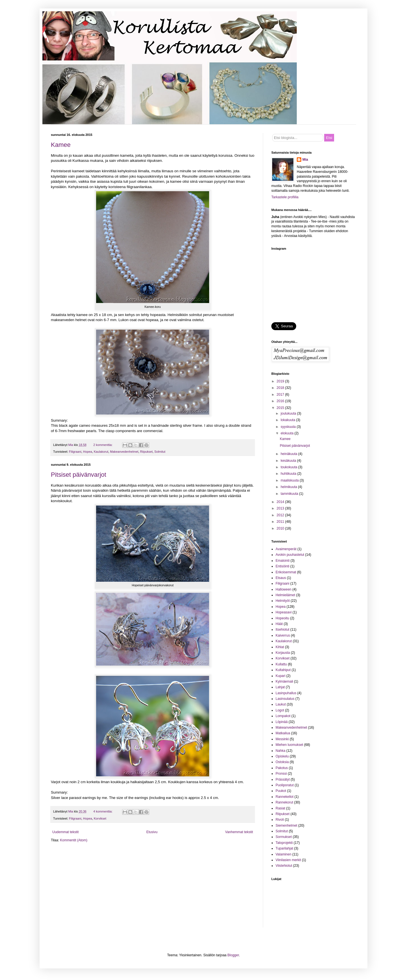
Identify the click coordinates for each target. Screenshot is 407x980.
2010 (281, 528)
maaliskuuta (290, 480)
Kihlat (280, 647)
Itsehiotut (282, 630)
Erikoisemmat (286, 572)
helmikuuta (289, 487)
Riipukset (146, 452)
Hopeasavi (284, 612)
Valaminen (283, 854)
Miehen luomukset (289, 745)
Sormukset (284, 837)
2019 (281, 381)
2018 (281, 388)
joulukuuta (289, 413)
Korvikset (100, 818)
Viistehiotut (284, 866)
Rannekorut (284, 802)
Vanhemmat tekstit (239, 832)
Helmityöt (283, 601)
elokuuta (288, 433)
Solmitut (160, 452)
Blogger (233, 955)
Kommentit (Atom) (74, 840)
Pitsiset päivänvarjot (79, 475)
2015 (281, 408)
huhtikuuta (289, 474)
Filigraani (75, 452)
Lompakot (283, 716)
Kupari (281, 676)
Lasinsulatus (285, 699)
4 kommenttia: (103, 811)
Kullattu (281, 664)
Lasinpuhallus (286, 693)
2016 (281, 401)
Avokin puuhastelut (290, 555)
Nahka (281, 751)
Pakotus (282, 768)
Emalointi (282, 561)
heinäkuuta (289, 454)
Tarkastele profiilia (285, 197)
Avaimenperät (286, 549)
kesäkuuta (289, 461)
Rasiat (280, 808)
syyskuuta (289, 427)
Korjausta (283, 653)
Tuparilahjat (284, 848)
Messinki (282, 739)
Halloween (283, 589)
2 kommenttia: (103, 445)
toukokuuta (289, 467)
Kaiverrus (283, 635)
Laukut (281, 704)
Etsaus (281, 578)
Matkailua (283, 733)
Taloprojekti (284, 843)
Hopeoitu (282, 618)
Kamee (61, 145)
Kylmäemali (284, 681)
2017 (281, 395)
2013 (281, 508)
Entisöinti (282, 566)
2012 (281, 515)
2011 (281, 522)
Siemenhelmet (286, 826)
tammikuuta (290, 494)
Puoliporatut (285, 785)
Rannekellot (284, 797)
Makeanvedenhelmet (124, 452)
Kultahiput (283, 670)
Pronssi (281, 774)
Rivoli (280, 820)
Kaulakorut (101, 452)
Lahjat (280, 687)
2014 (281, 502)
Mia (305, 160)
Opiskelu (282, 756)
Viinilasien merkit (288, 860)
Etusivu (152, 832)
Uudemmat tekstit (65, 832)
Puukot (281, 791)
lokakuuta (288, 420)
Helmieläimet (285, 595)
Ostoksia (282, 762)
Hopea (88, 452)
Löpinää (282, 722)
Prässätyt (283, 779)
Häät (279, 624)
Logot (280, 710)
